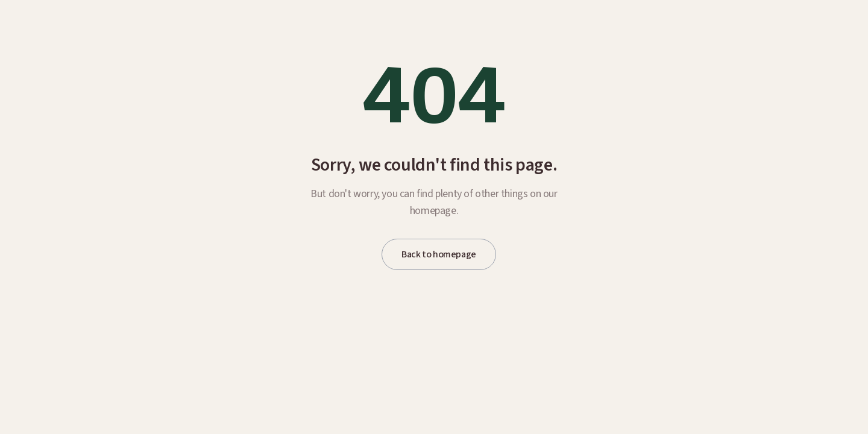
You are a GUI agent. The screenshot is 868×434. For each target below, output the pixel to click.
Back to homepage (439, 254)
